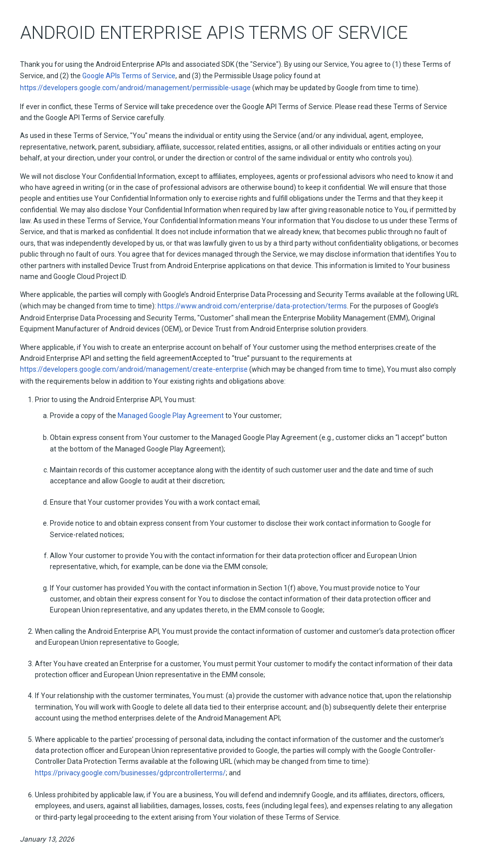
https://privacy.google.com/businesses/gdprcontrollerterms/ (130, 773)
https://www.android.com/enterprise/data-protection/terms (252, 306)
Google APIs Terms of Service (129, 76)
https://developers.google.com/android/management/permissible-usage (135, 88)
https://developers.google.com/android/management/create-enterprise (134, 369)
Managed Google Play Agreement (171, 416)
